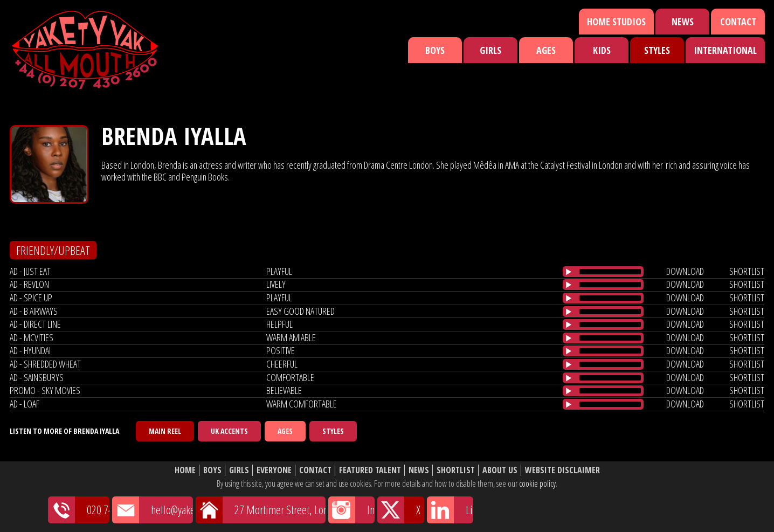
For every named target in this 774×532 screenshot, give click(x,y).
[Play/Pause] (569, 272)
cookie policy (537, 483)
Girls (490, 50)
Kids (602, 50)
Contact (738, 22)
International (725, 50)
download (685, 271)
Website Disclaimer (562, 470)
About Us (500, 470)
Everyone (274, 470)
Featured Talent (370, 470)
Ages (546, 50)
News (683, 22)
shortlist (747, 271)
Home (185, 470)
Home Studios (616, 22)
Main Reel (165, 431)
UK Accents (229, 431)
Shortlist (456, 470)
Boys (435, 50)
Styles (657, 50)
